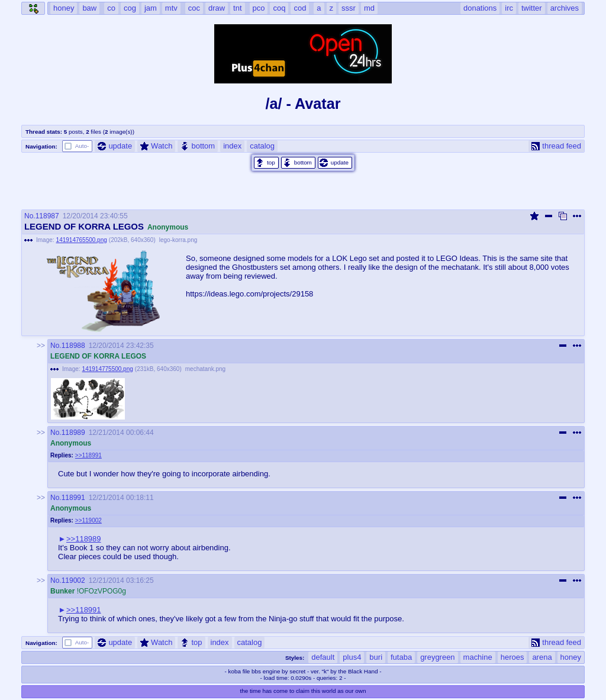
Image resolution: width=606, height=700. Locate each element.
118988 (73, 346)
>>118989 (84, 539)
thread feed (556, 146)
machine (478, 657)
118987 (47, 216)
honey (571, 657)
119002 (73, 580)
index (232, 146)
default (323, 657)
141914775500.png (108, 369)
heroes (512, 657)
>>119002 (88, 520)
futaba (401, 657)
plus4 (352, 657)
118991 (73, 498)
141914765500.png (82, 240)
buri (376, 657)
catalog (262, 146)
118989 (73, 433)
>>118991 (88, 455)
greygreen (437, 657)
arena (542, 657)
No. (30, 216)
